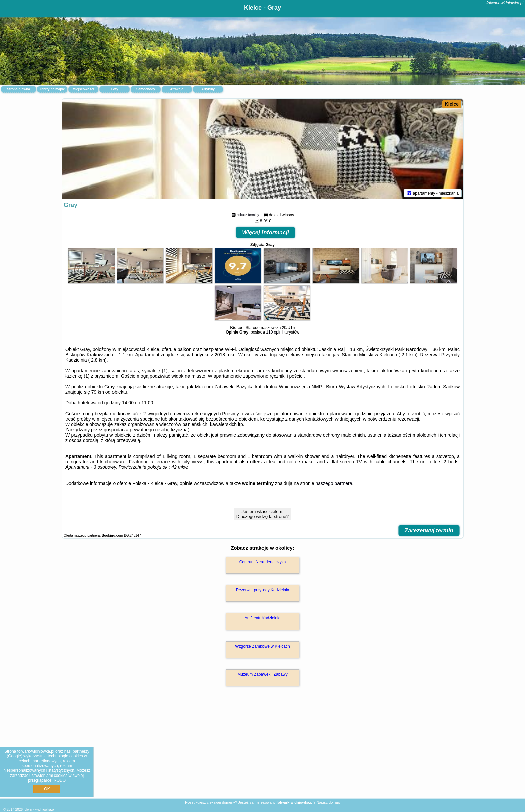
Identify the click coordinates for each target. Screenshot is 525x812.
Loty (114, 89)
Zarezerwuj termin (429, 531)
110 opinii (274, 332)
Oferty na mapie (52, 89)
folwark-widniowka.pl (505, 3)
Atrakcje (177, 89)
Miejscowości (83, 89)
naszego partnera (334, 483)
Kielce (452, 104)
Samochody (146, 89)
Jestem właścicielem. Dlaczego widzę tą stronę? (262, 514)
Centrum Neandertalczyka (263, 562)
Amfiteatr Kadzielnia (263, 618)
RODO (60, 780)
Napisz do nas (328, 802)
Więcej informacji (266, 233)
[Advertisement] (262, 749)
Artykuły (208, 89)
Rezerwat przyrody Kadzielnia (263, 590)
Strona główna (19, 89)
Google (15, 756)
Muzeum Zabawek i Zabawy (262, 674)
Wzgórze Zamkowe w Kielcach (262, 646)
